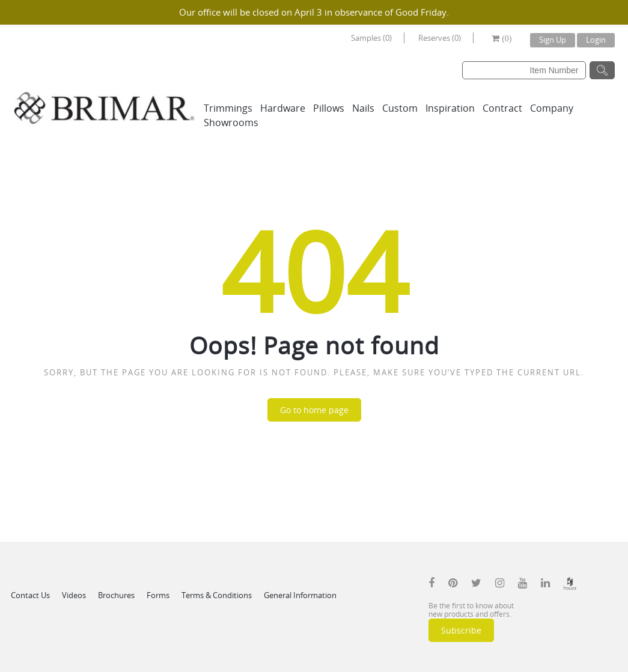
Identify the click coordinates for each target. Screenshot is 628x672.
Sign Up (553, 40)
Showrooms (231, 123)
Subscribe (461, 630)
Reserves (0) (440, 38)
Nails (363, 108)
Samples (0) (371, 38)
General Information (300, 595)
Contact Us (30, 595)
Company (552, 108)
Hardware (283, 108)
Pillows (329, 108)
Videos (74, 595)
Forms (158, 595)
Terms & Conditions (217, 595)
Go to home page (314, 410)
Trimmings (228, 108)
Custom (400, 108)
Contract (502, 108)
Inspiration (450, 108)
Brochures (116, 595)
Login (596, 40)
